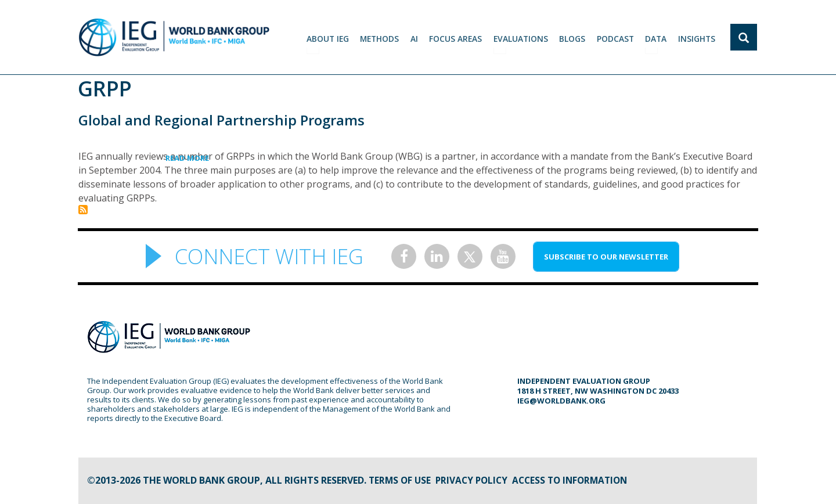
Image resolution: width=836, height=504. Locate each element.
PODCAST (616, 37)
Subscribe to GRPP (83, 210)
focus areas (457, 37)
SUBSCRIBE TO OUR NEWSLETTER (606, 257)
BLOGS (574, 37)
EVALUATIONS (522, 37)
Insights (697, 37)
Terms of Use (401, 480)
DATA (657, 37)
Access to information (578, 480)
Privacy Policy (475, 480)
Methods (382, 37)
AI (417, 37)
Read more (209, 158)
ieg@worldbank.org (561, 401)
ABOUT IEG (329, 37)
